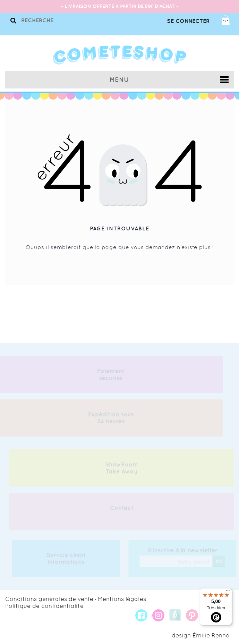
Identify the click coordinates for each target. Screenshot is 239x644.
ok (220, 561)
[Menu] (228, 592)
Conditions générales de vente (49, 599)
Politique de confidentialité (44, 606)
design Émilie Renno (201, 635)
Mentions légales (122, 599)
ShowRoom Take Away (122, 469)
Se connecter (188, 21)
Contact (122, 509)
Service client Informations (67, 558)
